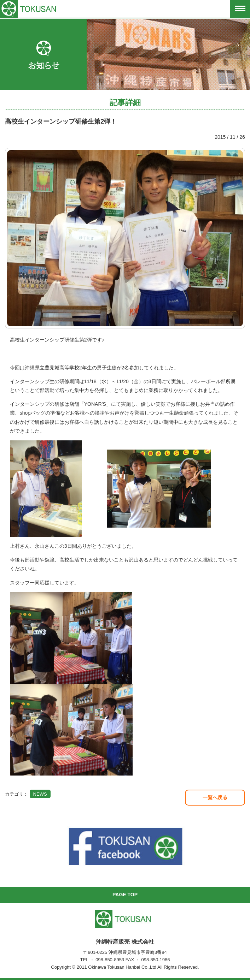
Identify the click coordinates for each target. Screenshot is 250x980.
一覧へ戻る (215, 797)
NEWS (40, 794)
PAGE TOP (125, 895)
